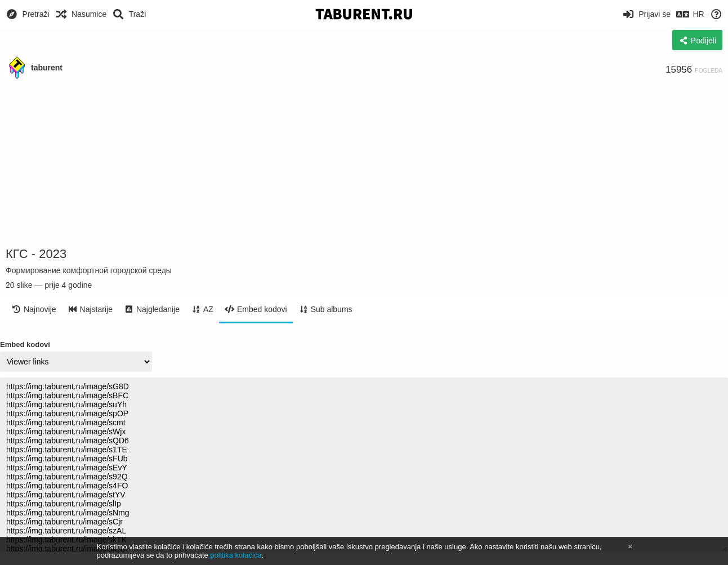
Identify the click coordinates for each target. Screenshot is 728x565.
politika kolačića (236, 555)
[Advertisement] (364, 163)
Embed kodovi (25, 344)
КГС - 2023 (36, 254)
